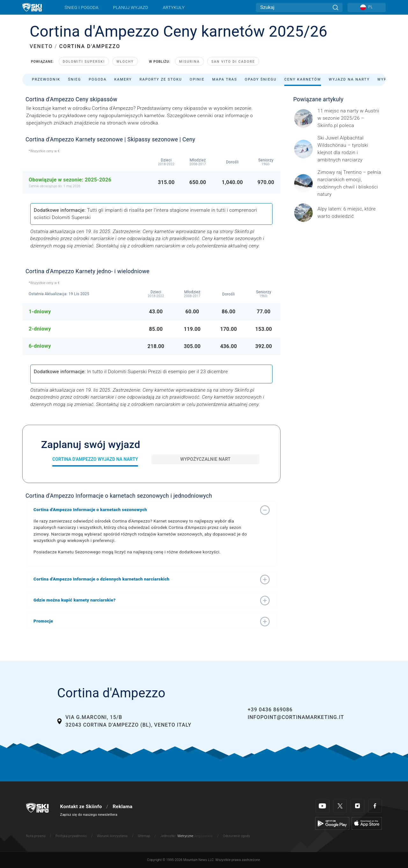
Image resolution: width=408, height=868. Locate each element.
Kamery (123, 79)
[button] (145, 509)
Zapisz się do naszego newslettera (89, 815)
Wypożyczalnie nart (206, 459)
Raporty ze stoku (161, 79)
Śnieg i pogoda (82, 7)
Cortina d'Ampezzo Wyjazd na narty (95, 459)
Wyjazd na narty (349, 79)
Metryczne (186, 836)
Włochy (125, 62)
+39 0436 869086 (270, 710)
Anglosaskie (203, 836)
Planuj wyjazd (131, 7)
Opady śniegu (261, 79)
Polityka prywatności (71, 836)
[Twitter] (340, 806)
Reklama (122, 807)
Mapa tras (225, 79)
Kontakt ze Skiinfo (81, 807)
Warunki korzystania (112, 836)
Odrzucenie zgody (237, 836)
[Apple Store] (367, 823)
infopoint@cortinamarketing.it (296, 717)
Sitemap (144, 836)
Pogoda (98, 79)
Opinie (197, 79)
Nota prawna (36, 836)
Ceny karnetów (303, 79)
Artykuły (174, 7)
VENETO (41, 46)
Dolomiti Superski (84, 62)
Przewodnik (46, 79)
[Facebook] (375, 806)
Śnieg (74, 79)
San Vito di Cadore (233, 62)
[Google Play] (332, 823)
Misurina (189, 62)
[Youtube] (322, 806)
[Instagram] (357, 806)
